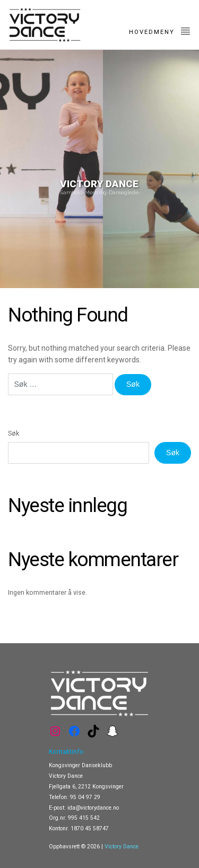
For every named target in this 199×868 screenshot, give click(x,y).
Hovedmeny (160, 31)
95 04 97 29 (85, 797)
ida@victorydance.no (93, 808)
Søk (14, 433)
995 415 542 (84, 818)
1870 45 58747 (90, 828)
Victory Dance (122, 847)
